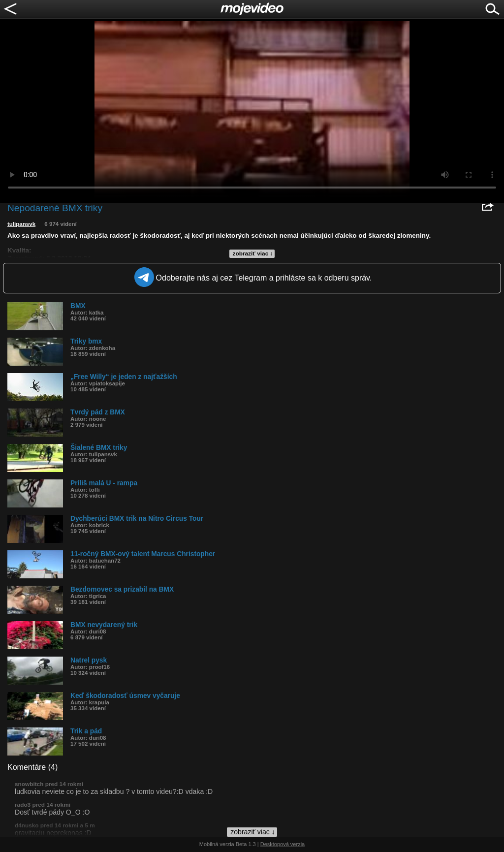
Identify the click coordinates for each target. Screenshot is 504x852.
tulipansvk (21, 224)
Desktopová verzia (283, 844)
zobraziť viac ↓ (253, 253)
